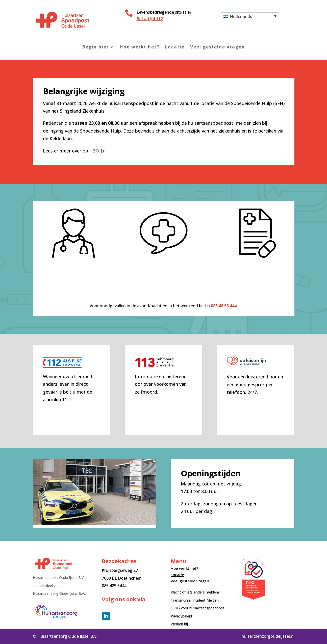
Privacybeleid (181, 616)
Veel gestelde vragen (218, 47)
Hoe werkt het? (139, 47)
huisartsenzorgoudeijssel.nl (268, 636)
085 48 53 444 (224, 306)
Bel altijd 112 (150, 19)
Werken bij (179, 624)
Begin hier (95, 47)
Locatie (175, 47)
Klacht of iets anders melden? (195, 592)
